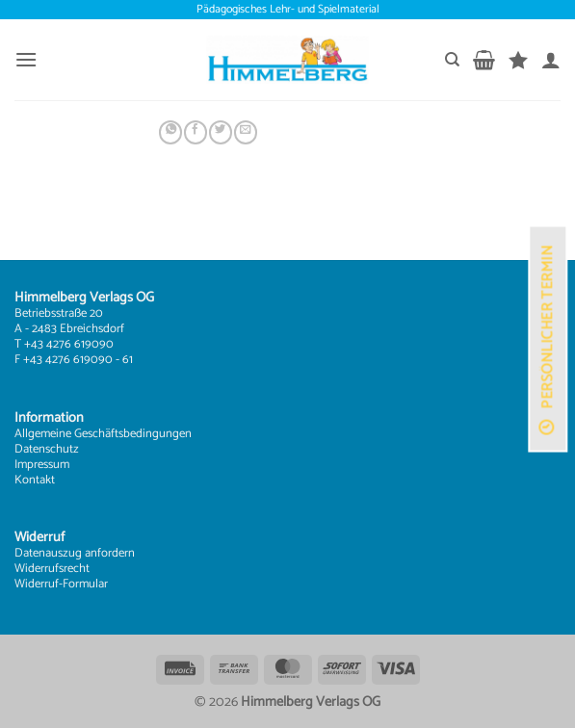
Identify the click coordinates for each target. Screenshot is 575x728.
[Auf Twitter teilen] (221, 132)
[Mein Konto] (551, 60)
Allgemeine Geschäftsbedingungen (103, 434)
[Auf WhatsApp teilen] (170, 132)
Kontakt (35, 480)
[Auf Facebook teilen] (196, 132)
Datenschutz (47, 449)
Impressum (42, 465)
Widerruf (37, 584)
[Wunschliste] (518, 60)
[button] (26, 59)
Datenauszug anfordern (75, 553)
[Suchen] (452, 60)
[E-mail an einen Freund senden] (246, 132)
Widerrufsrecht (52, 569)
